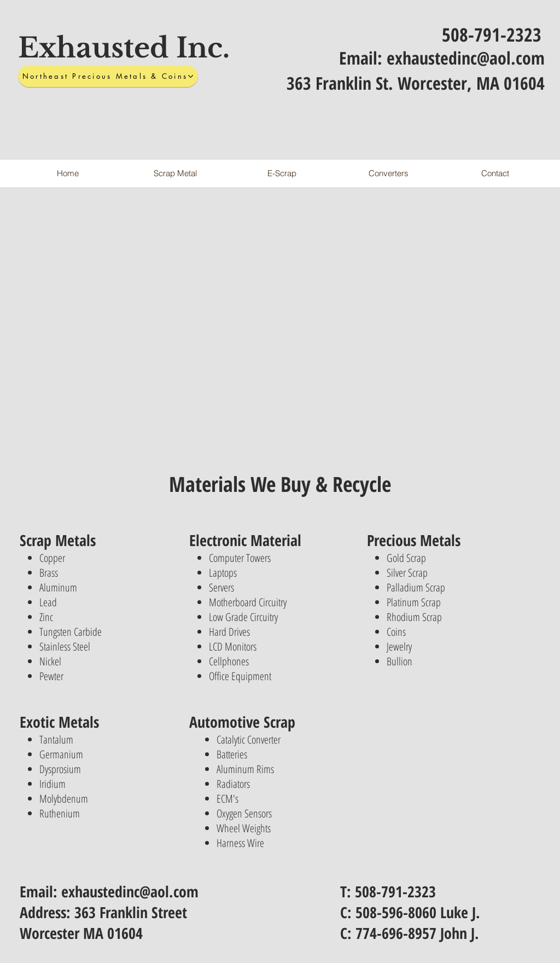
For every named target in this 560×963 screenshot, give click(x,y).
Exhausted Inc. (124, 48)
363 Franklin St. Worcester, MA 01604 (416, 83)
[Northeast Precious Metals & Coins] (108, 76)
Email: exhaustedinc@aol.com (442, 58)
